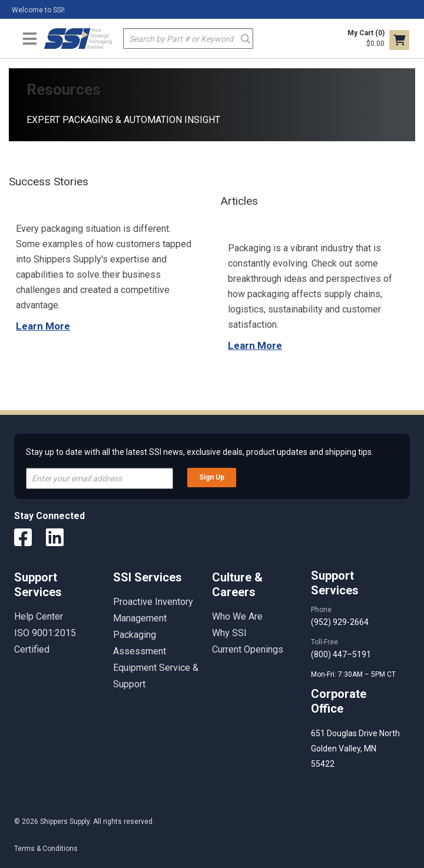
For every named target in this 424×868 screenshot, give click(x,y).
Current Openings (248, 649)
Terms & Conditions (46, 849)
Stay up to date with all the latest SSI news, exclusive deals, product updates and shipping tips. (200, 452)
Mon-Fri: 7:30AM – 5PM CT (354, 674)
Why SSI (229, 633)
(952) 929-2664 (340, 622)
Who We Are (237, 616)
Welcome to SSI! (38, 10)
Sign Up (212, 477)
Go (245, 38)
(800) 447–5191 (341, 654)
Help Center (39, 616)
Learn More (43, 326)
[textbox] (188, 39)
